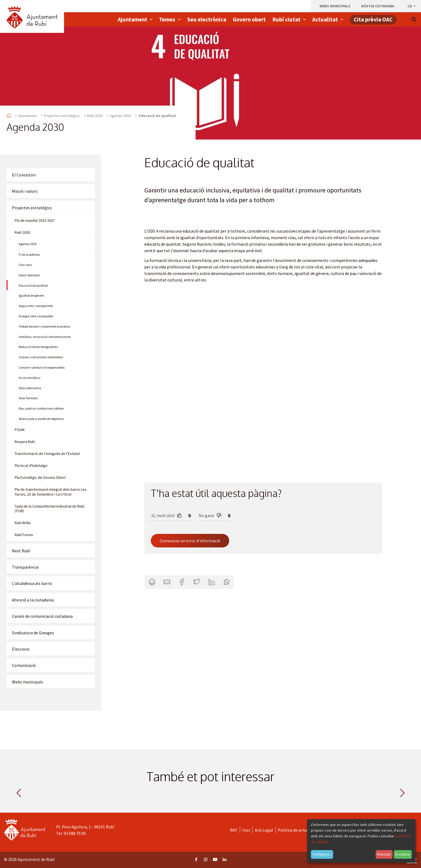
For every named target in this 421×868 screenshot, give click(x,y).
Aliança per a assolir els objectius (41, 419)
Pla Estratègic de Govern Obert (40, 477)
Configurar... (322, 854)
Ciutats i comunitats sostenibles (41, 357)
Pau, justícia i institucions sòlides (41, 408)
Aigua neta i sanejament (36, 306)
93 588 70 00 (75, 833)
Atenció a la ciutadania (33, 600)
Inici (246, 830)
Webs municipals (28, 682)
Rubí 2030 (95, 116)
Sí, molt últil (167, 515)
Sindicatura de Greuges (33, 633)
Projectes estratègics (62, 116)
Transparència (25, 567)
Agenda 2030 (120, 116)
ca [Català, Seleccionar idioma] (412, 6)
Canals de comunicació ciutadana (42, 616)
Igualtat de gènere (31, 295)
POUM (20, 430)
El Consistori (24, 175)
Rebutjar (384, 854)
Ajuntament (27, 116)
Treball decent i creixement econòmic (45, 326)
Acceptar (403, 854)
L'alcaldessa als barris (32, 583)
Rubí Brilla (23, 523)
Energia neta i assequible (36, 316)
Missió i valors (25, 191)
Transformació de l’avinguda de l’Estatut (47, 454)
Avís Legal (264, 830)
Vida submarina (30, 388)
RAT (234, 830)
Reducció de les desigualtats (38, 347)
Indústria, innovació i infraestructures (45, 337)
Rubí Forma (24, 535)
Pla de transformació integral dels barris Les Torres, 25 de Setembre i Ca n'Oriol (51, 492)
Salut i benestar (29, 275)
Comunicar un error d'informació (190, 541)
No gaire (210, 515)
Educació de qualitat (33, 285)
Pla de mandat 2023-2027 (35, 220)
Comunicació (24, 665)
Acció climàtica (30, 378)
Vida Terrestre (28, 398)
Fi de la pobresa (29, 254)
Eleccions (21, 649)
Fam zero (25, 265)
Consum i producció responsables (42, 367)
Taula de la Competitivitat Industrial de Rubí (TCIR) (50, 509)
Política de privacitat (297, 830)
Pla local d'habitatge (31, 465)
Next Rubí (21, 551)
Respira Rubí (25, 442)
